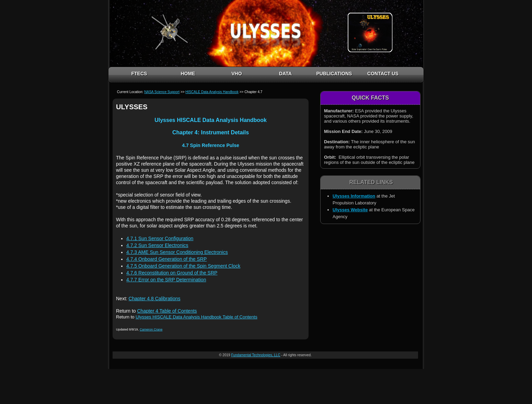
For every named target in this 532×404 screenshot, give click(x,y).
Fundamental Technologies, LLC (256, 355)
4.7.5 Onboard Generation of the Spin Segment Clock (183, 266)
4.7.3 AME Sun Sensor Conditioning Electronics (177, 252)
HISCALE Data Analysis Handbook (212, 92)
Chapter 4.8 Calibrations (155, 299)
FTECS (139, 74)
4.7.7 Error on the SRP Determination (166, 280)
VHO (236, 74)
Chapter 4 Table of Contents (167, 311)
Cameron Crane (151, 329)
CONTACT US (383, 74)
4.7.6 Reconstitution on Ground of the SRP (172, 273)
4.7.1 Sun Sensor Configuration (160, 238)
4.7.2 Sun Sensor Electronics (157, 245)
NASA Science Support (162, 92)
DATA (285, 74)
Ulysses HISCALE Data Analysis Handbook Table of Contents (196, 317)
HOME (188, 74)
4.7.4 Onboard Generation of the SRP (166, 259)
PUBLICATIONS (334, 74)
